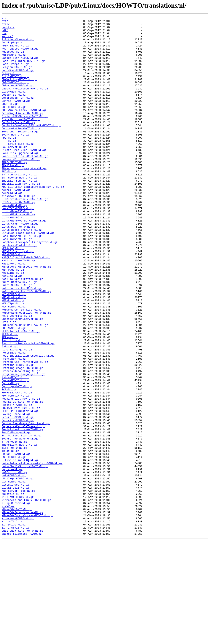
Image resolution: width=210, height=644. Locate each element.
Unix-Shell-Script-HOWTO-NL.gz (25, 556)
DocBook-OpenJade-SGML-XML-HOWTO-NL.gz (31, 147)
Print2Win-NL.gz (14, 427)
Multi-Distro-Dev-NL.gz (19, 335)
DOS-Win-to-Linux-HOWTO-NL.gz (24, 129)
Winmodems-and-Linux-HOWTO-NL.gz (26, 597)
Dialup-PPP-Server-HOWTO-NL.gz (25, 136)
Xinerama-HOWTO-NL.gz (18, 619)
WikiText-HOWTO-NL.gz (18, 593)
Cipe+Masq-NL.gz (14, 107)
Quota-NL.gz (10, 457)
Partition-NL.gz (14, 405)
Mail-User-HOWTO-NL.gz (18, 310)
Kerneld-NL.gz (12, 228)
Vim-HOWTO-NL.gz (14, 575)
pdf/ (5, 33)
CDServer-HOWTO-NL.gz (18, 99)
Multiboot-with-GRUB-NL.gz (22, 343)
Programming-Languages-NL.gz (23, 446)
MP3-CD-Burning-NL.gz (18, 298)
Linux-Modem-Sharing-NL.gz (22, 273)
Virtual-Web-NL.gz (15, 578)
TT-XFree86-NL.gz (14, 527)
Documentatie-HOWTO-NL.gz (21, 151)
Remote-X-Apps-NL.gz (17, 483)
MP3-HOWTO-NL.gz (14, 302)
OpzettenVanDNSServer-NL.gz (22, 380)
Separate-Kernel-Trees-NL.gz (23, 508)
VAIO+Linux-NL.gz (14, 564)
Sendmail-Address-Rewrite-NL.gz (26, 505)
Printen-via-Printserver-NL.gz (25, 431)
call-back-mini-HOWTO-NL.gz (22, 634)
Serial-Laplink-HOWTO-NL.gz (22, 512)
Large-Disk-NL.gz (14, 243)
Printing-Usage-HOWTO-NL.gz (22, 438)
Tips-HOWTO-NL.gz (14, 534)
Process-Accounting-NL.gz (21, 442)
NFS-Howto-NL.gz (14, 354)
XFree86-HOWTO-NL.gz (17, 608)
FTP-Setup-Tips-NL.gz (18, 169)
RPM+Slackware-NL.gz (17, 468)
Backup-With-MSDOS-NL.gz (20, 66)
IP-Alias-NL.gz (13, 195)
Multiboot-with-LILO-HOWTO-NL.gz (26, 346)
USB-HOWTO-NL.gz (14, 545)
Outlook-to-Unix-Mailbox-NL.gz (25, 387)
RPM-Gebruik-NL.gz (15, 472)
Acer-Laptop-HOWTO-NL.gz (20, 55)
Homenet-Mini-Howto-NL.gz (21, 188)
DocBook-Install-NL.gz (18, 144)
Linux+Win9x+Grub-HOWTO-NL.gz (24, 262)
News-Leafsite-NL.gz (17, 376)
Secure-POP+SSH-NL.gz (18, 497)
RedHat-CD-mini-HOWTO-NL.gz (22, 479)
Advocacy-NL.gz (13, 59)
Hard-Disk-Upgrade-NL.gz (20, 181)
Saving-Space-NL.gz (16, 494)
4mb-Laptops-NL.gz (15, 48)
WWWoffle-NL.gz (13, 590)
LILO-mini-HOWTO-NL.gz (18, 240)
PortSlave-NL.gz (14, 420)
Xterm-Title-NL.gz (15, 623)
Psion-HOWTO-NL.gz (15, 450)
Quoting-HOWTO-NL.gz (17, 461)
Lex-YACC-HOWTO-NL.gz (18, 247)
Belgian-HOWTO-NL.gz (17, 77)
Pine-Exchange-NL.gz (17, 416)
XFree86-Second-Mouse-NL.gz (22, 612)
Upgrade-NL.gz (12, 560)
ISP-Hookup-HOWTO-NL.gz (19, 210)
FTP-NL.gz (9, 166)
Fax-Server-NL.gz (14, 173)
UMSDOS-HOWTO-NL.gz (16, 542)
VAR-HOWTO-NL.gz (14, 567)
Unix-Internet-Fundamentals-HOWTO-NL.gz (32, 553)
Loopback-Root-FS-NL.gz (19, 291)
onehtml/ (8, 29)
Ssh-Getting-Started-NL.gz (22, 520)
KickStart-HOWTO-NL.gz (18, 232)
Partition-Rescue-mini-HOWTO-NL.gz (28, 409)
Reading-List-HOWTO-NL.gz (21, 475)
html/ (6, 26)
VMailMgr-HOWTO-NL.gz (18, 571)
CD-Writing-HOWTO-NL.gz (19, 92)
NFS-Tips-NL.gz (13, 361)
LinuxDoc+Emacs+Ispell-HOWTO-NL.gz (28, 276)
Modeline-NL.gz (13, 324)
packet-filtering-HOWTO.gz (22, 637)
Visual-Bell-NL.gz (15, 582)
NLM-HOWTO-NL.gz (14, 365)
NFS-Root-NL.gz (13, 357)
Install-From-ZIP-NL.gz (19, 214)
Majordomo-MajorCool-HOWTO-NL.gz (26, 317)
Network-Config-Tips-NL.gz (22, 368)
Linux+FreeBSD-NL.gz (17, 251)
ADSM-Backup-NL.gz (15, 52)
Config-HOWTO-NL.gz (16, 118)
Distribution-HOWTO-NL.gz (21, 140)
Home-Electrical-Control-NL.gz (25, 184)
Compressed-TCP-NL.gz (18, 114)
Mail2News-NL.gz (14, 313)
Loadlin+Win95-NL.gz (17, 284)
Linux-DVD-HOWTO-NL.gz (18, 269)
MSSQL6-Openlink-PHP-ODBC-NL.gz (26, 306)
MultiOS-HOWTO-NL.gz (17, 339)
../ (4, 18)
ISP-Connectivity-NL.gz (19, 206)
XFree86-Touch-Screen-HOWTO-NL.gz (27, 615)
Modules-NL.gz (12, 328)
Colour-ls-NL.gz (14, 111)
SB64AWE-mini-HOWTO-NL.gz (21, 486)
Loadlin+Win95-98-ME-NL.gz (22, 280)
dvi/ (5, 22)
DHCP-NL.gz (10, 122)
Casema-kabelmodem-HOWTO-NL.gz (25, 103)
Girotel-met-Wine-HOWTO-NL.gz (24, 177)
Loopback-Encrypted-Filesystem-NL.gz (30, 287)
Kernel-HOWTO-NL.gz (16, 225)
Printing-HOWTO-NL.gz (18, 435)
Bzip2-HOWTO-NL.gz (15, 88)
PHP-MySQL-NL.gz (14, 391)
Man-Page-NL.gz (13, 321)
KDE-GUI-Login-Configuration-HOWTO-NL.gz (33, 221)
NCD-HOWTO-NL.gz (14, 350)
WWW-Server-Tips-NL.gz (18, 586)
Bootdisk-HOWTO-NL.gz (18, 81)
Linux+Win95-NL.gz (15, 258)
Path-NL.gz (10, 413)
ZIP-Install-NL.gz (15, 630)
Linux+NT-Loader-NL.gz (18, 254)
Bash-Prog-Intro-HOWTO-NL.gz (23, 70)
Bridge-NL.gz (11, 85)
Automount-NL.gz (14, 63)
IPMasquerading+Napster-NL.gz (24, 199)
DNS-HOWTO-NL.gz (14, 125)
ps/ (4, 37)
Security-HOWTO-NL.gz (18, 501)
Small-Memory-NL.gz (16, 516)
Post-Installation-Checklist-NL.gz (28, 424)
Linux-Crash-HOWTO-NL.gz (20, 265)
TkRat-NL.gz (10, 538)
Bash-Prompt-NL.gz (15, 74)
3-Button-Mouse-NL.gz (18, 44)
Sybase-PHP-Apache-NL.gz (20, 523)
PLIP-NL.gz (10, 398)
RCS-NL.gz (9, 464)
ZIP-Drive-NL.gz (14, 626)
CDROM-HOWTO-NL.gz (15, 96)
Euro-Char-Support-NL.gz (20, 155)
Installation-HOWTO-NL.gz (21, 217)
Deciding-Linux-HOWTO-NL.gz (22, 133)
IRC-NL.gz (9, 203)
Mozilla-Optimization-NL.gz (22, 332)
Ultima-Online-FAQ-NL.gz (20, 549)
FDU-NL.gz (9, 162)
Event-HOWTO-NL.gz (15, 158)
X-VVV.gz (8, 604)
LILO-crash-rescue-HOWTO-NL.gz (25, 236)
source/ (7, 41)
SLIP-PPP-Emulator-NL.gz (20, 490)
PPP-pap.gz (10, 402)
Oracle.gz (9, 383)
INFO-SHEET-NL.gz (14, 192)
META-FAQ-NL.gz (13, 295)
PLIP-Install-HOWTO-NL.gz (21, 394)
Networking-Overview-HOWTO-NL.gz (26, 372)
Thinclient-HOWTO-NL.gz (19, 531)
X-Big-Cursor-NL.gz (16, 601)
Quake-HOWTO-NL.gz (15, 453)
